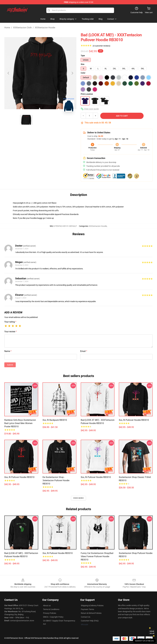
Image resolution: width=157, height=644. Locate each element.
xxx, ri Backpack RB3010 (55, 420)
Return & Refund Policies (91, 613)
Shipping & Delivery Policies (92, 606)
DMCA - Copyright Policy (53, 617)
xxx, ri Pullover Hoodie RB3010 (134, 420)
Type (83, 56)
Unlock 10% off (152, 632)
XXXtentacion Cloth (22, 28)
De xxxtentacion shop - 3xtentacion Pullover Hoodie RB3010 (56, 480)
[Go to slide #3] (54, 120)
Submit (10, 365)
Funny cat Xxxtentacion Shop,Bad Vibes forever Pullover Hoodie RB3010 (97, 556)
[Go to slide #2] (40, 120)
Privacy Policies (50, 613)
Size (83, 64)
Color (83, 73)
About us (47, 606)
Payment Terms (87, 609)
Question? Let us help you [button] (144, 641)
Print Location (87, 94)
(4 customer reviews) (101, 46)
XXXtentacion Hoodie (45, 28)
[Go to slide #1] (26, 120)
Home (7, 28)
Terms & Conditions (51, 609)
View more (78, 498)
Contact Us (86, 617)
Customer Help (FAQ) (90, 621)
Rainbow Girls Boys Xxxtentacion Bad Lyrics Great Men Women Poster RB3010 (20, 423)
